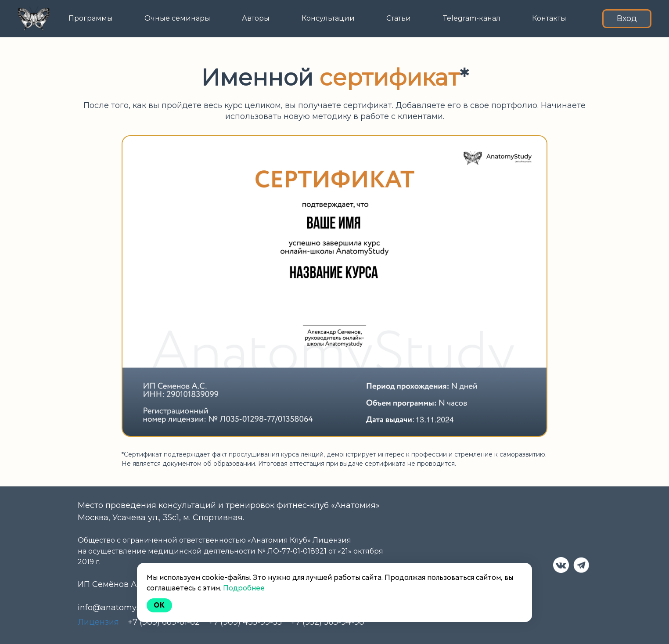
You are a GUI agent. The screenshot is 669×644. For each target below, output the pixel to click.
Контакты (549, 18)
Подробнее (244, 588)
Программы (91, 18)
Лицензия (98, 622)
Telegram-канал (471, 18)
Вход (627, 18)
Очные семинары (177, 18)
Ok (159, 605)
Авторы (256, 18)
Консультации (328, 18)
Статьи (399, 18)
